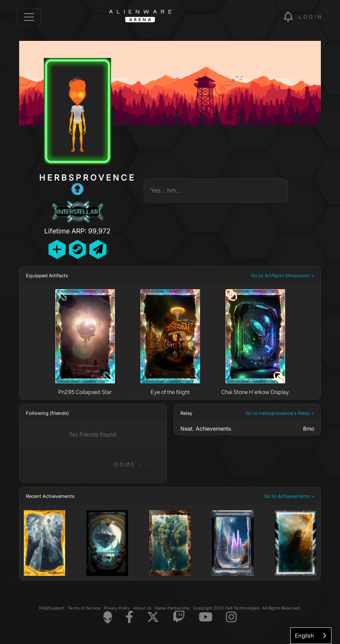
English (304, 635)
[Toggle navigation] (29, 17)
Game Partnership (172, 608)
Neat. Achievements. (207, 429)
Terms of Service (84, 608)
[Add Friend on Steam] (77, 249)
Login (311, 17)
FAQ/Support (52, 608)
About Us (142, 608)
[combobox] (311, 636)
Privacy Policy (117, 608)
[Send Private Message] (98, 249)
